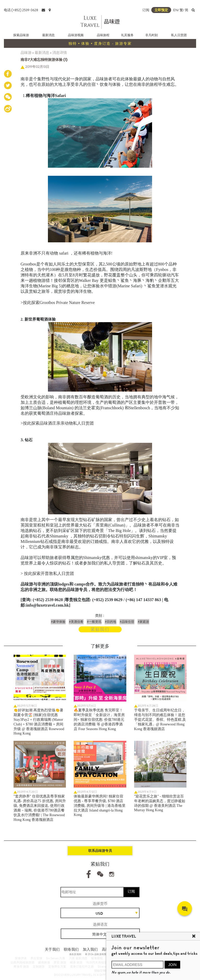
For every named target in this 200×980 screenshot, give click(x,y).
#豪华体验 (58, 622)
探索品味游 (21, 35)
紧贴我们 (100, 629)
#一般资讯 (94, 622)
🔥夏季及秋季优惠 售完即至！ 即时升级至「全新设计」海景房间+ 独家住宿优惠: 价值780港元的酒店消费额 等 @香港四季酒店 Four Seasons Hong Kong (99, 720)
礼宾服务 (127, 35)
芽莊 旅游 (60, 962)
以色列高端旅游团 (23, 962)
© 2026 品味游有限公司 (98, 954)
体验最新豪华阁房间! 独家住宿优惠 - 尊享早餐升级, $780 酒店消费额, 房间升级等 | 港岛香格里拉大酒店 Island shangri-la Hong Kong (100, 806)
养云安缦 (36, 958)
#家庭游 (143, 622)
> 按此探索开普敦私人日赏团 (47, 573)
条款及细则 (75, 954)
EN (176, 10)
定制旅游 (39, 966)
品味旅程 (103, 35)
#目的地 (111, 622)
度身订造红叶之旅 (82, 966)
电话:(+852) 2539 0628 (21, 10)
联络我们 (71, 949)
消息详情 (60, 53)
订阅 (146, 10)
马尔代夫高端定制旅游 (101, 962)
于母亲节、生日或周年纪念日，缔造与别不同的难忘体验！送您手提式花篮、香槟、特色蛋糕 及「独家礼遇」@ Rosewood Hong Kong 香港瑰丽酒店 (160, 720)
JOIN (172, 965)
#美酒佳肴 (76, 622)
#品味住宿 (127, 622)
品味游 (26, 53)
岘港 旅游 (76, 962)
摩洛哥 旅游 (21, 966)
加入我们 (90, 949)
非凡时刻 (152, 35)
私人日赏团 (179, 35)
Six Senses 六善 (56, 958)
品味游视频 (76, 35)
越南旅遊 (44, 962)
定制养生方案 (57, 966)
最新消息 (48, 35)
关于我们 (52, 949)
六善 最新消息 (78, 958)
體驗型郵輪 (102, 971)
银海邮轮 (97, 958)
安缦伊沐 (21, 958)
